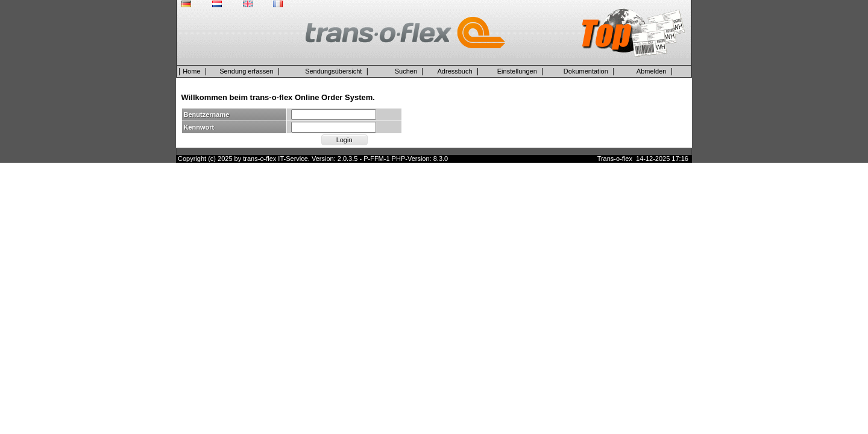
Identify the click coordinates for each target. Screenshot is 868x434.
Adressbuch (455, 71)
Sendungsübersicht (333, 71)
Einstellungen (517, 71)
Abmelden (652, 71)
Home (191, 71)
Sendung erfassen (246, 71)
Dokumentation (586, 71)
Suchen (406, 71)
